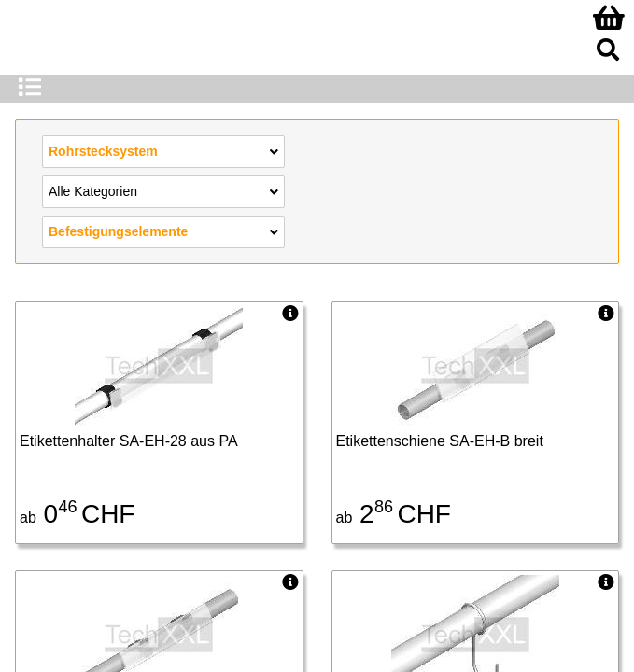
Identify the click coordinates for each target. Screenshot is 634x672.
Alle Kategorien (163, 190)
